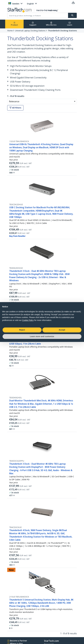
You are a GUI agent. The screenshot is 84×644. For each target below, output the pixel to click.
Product (14, 24)
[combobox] (42, 101)
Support (33, 24)
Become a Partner (18, 641)
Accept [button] (62, 330)
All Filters (15, 108)
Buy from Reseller (17, 236)
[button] (75, 101)
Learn (70, 24)
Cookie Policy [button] (28, 320)
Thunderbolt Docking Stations (62, 31)
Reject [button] (22, 330)
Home (10, 31)
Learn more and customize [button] (42, 336)
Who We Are (51, 24)
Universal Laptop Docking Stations (30, 31)
